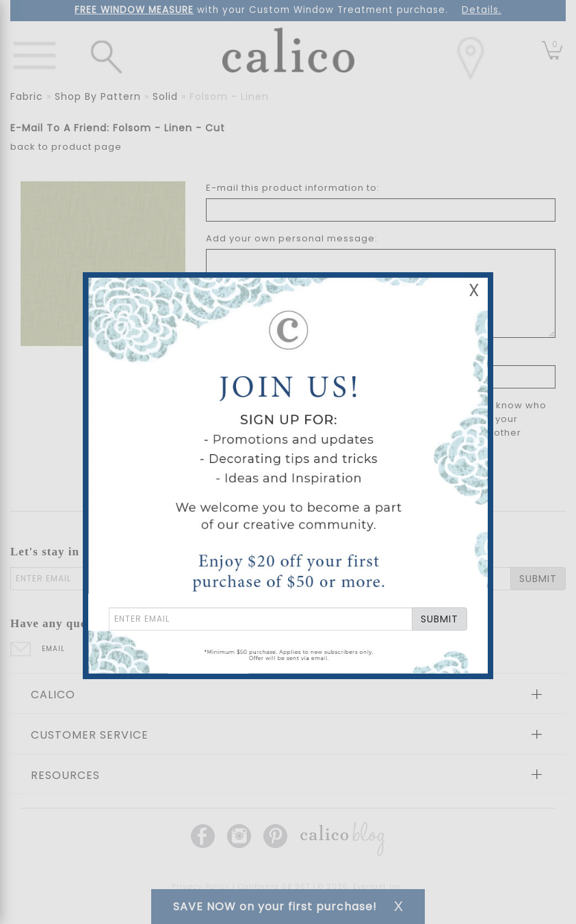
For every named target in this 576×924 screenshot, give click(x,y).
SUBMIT (440, 619)
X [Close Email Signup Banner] (474, 290)
